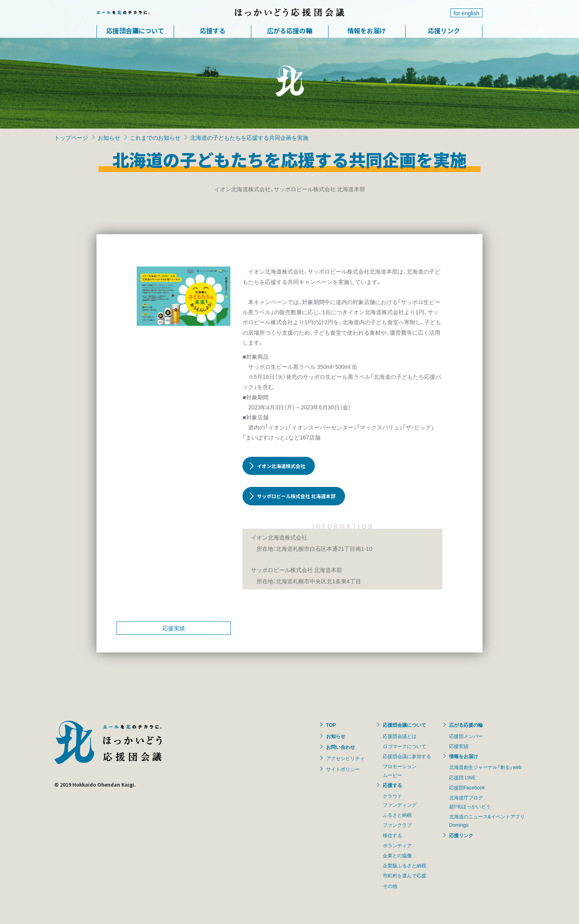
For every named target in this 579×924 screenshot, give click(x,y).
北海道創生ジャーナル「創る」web (485, 767)
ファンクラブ (397, 825)
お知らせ (109, 137)
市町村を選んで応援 (404, 875)
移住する (392, 835)
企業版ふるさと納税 (404, 865)
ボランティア (397, 845)
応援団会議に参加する (407, 756)
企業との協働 (397, 855)
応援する (213, 31)
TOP (331, 725)
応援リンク (444, 31)
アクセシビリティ (345, 758)
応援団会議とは (400, 736)
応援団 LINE (462, 777)
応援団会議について (135, 31)
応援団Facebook (467, 787)
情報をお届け (367, 31)
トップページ (71, 137)
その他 (390, 886)
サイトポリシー (343, 769)
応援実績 (174, 628)
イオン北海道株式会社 (281, 466)
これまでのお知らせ (155, 137)
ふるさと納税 (397, 815)
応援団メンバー (466, 736)
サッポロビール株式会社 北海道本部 (296, 496)
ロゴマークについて (404, 746)
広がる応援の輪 (289, 31)
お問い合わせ (341, 747)
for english (466, 13)
